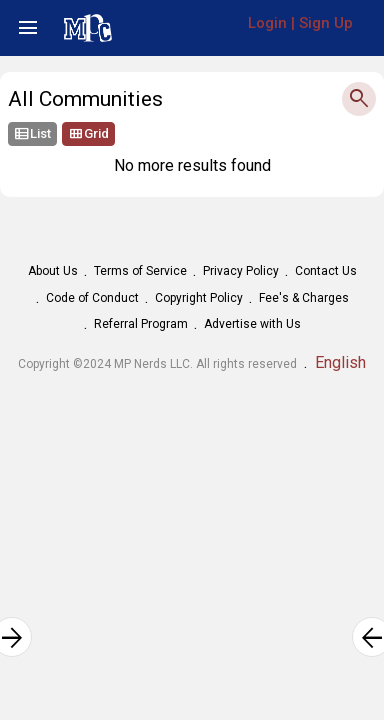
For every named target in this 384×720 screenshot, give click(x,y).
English (340, 362)
